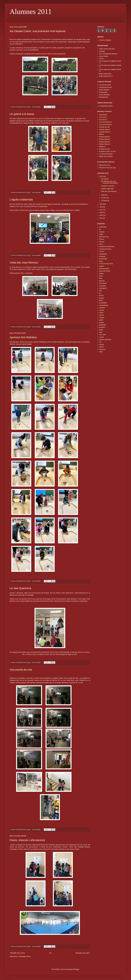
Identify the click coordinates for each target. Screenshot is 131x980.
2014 (101, 218)
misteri (101, 313)
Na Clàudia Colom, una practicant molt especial (37, 31)
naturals (102, 318)
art (100, 229)
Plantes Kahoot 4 (105, 144)
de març (104, 198)
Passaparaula (104, 97)
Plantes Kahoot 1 (105, 137)
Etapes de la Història (106, 156)
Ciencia (102, 239)
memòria (102, 308)
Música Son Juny (105, 165)
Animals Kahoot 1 (105, 130)
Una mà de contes (105, 85)
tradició (101, 344)
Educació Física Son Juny (107, 168)
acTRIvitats (103, 227)
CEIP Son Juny (104, 237)
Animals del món (104, 127)
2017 (101, 210)
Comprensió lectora (105, 87)
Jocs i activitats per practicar (108, 54)
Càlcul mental (104, 56)
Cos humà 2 (103, 120)
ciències (102, 242)
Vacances (102, 349)
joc (100, 293)
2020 (101, 204)
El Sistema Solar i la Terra (107, 151)
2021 (101, 176)
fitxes (101, 276)
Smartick (102, 51)
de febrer (104, 201)
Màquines (102, 147)
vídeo (101, 352)
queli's (101, 330)
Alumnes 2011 (31, 12)
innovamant (103, 283)
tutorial (101, 347)
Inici (50, 953)
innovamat (102, 286)
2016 (101, 213)
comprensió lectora (105, 249)
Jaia (100, 291)
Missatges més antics (83, 953)
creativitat (102, 256)
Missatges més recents (18, 953)
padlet (101, 320)
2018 (101, 207)
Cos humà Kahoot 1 (106, 122)
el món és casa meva (106, 264)
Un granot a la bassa (22, 114)
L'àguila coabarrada (21, 200)
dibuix (101, 261)
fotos (101, 278)
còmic (101, 244)
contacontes (103, 254)
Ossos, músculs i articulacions (27, 840)
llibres (101, 300)
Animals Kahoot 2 (105, 132)
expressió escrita (105, 271)
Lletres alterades (104, 95)
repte (101, 332)
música (101, 315)
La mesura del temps (106, 154)
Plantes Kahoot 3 (105, 142)
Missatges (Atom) (25, 956)
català (101, 234)
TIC (100, 342)
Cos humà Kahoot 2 (106, 125)
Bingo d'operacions (105, 74)
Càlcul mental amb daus (107, 49)
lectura (101, 296)
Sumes (101, 59)
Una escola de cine (21, 670)
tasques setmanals (105, 340)
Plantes (102, 134)
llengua (101, 298)
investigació (103, 288)
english (101, 266)
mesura (102, 310)
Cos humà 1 (103, 117)
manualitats (103, 303)
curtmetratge (103, 259)
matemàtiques (104, 305)
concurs (102, 251)
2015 (101, 215)
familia (101, 274)
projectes (102, 327)
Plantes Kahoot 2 (105, 139)
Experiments (103, 115)
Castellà (102, 232)
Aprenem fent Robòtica (23, 337)
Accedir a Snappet (105, 40)
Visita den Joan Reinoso (24, 263)
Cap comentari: (37, 107)
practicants (103, 325)
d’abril (103, 195)
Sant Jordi (102, 335)
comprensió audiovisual (107, 247)
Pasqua (102, 323)
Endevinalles (103, 92)
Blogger (77, 969)
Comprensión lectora (106, 106)
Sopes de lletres (104, 90)
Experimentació (104, 269)
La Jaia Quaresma (20, 588)
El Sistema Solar (104, 149)
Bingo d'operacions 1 (106, 76)
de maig (104, 179)
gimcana (102, 281)
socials (101, 337)
